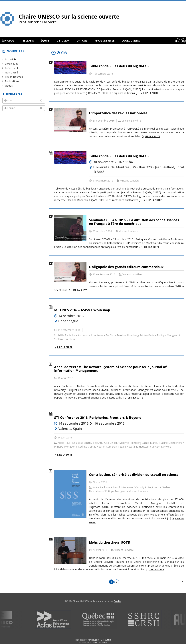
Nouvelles (16, 51)
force (93, 640)
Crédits (117, 601)
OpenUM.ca (106, 640)
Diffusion (63, 41)
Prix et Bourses (14, 77)
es (183, 41)
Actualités (11, 59)
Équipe (45, 41)
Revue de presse (105, 41)
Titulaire (28, 41)
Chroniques (12, 64)
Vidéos (9, 86)
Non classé (12, 72)
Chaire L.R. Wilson (100, 643)
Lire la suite (151, 93)
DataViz (82, 41)
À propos (8, 41)
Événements (12, 68)
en (178, 41)
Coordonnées (131, 41)
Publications (12, 81)
